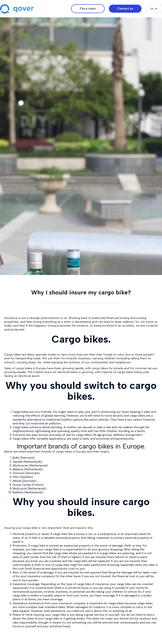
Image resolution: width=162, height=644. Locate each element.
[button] (154, 9)
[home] (36, 9)
